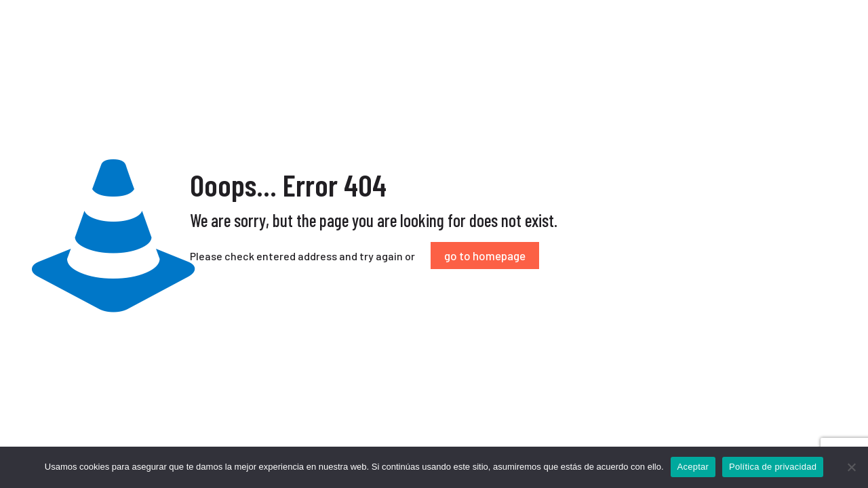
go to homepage (485, 256)
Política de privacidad (773, 467)
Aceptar (693, 467)
